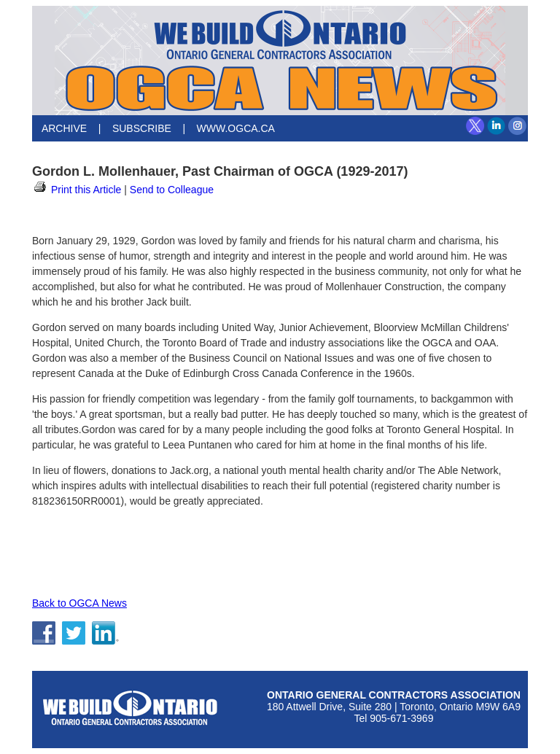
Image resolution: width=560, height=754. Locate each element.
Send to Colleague (172, 190)
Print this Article (77, 190)
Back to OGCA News (79, 603)
